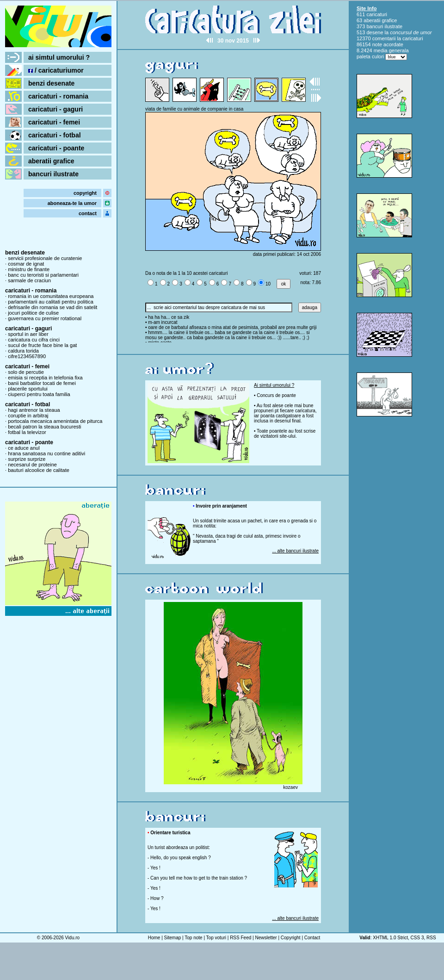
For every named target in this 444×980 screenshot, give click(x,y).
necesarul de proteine (32, 465)
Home (154, 938)
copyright (85, 193)
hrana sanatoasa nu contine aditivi (46, 453)
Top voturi (216, 938)
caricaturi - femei (54, 122)
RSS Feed (240, 938)
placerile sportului (28, 389)
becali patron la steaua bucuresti (44, 427)
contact (88, 213)
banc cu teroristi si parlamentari (43, 275)
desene (375, 32)
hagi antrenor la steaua (34, 410)
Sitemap (173, 938)
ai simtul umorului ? (59, 57)
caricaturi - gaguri (55, 109)
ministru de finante (29, 269)
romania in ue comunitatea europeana (51, 296)
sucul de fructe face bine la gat (42, 345)
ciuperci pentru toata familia (39, 394)
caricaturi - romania (58, 96)
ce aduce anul (24, 448)
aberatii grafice (51, 161)
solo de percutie (26, 372)
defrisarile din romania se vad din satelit (52, 307)
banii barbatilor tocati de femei (42, 383)
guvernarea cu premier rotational (45, 318)
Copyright (291, 938)
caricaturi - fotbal (55, 135)
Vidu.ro (73, 938)
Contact (312, 938)
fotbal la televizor (27, 432)
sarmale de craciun (29, 280)
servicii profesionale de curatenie (45, 258)
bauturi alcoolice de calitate (39, 470)
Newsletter (266, 938)
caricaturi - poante (56, 148)
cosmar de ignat (26, 264)
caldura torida (23, 351)
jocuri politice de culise (33, 313)
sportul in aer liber (28, 334)
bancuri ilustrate (53, 174)
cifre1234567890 (27, 356)
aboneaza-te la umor (72, 203)
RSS (431, 938)
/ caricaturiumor (56, 70)
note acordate (388, 44)
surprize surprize (27, 459)
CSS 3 (417, 938)
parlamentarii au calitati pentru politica (51, 302)
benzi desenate (51, 83)
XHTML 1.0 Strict (390, 938)
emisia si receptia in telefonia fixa (45, 378)
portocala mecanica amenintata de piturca (55, 421)
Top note (193, 938)
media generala (391, 50)
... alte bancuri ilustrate (295, 551)
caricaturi (377, 14)
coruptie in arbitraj (28, 416)
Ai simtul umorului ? (274, 385)
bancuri (375, 26)
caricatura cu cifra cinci (34, 340)
